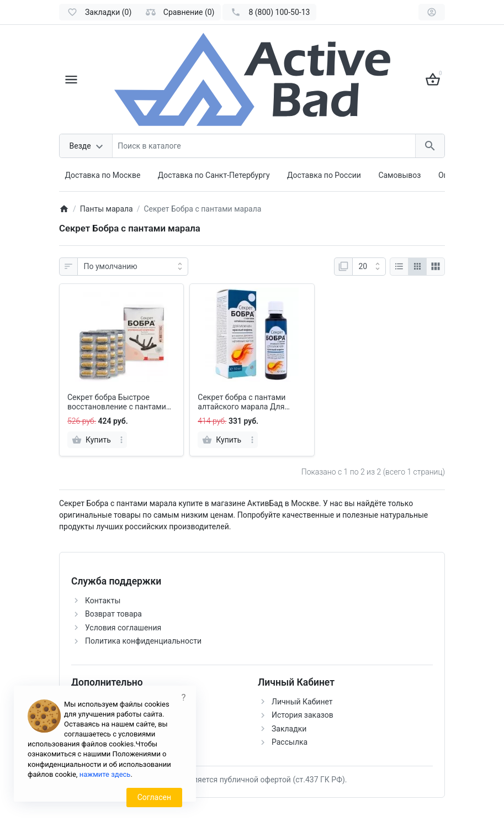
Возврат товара (113, 614)
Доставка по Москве (103, 175)
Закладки (289, 729)
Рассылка (290, 742)
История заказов (303, 715)
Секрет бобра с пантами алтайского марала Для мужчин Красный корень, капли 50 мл (243, 402)
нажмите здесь (105, 774)
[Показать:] (369, 267)
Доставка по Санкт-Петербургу (214, 175)
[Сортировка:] (133, 267)
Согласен (154, 797)
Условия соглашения (123, 628)
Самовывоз (399, 175)
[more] (121, 440)
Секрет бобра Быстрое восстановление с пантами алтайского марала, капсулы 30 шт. (120, 402)
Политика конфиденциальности (143, 641)
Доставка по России (324, 175)
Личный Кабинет (302, 702)
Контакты (103, 601)
